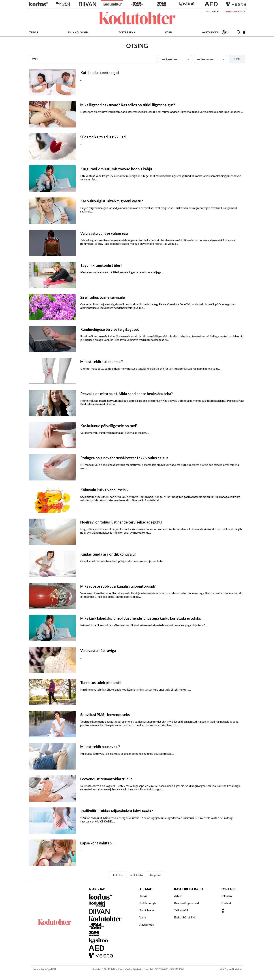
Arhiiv (178, 896)
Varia (169, 32)
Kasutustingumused (186, 903)
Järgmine (155, 875)
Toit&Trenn (127, 32)
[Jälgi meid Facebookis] (244, 32)
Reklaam (226, 896)
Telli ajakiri (213, 11)
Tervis (34, 32)
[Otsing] (239, 32)
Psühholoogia (78, 32)
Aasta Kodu (211, 32)
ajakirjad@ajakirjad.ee (136, 969)
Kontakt (226, 903)
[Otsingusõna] (93, 59)
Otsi (237, 59)
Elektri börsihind (185, 917)
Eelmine (118, 875)
